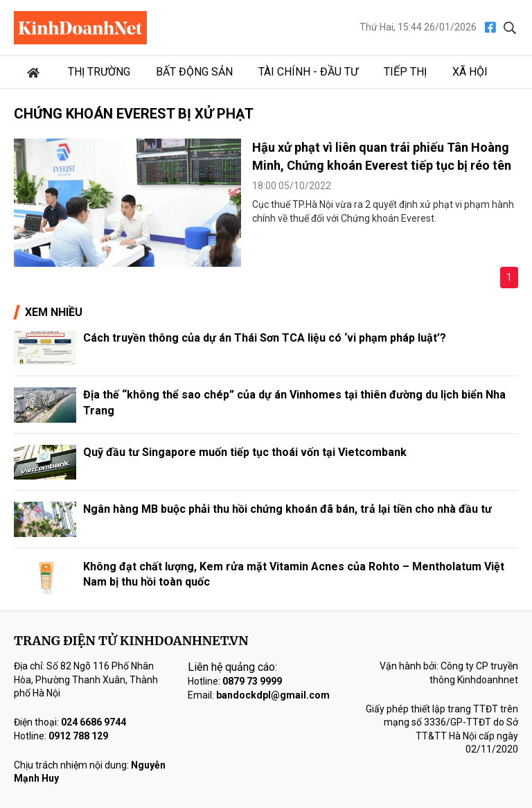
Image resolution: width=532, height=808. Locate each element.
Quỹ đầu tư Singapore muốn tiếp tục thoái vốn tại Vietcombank (245, 452)
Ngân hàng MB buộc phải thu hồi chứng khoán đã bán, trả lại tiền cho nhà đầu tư (287, 509)
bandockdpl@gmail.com (273, 695)
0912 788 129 (78, 736)
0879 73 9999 (252, 681)
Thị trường (99, 72)
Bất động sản (194, 72)
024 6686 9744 (94, 722)
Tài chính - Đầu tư (308, 72)
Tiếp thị (405, 72)
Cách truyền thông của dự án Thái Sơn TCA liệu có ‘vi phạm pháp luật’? (265, 338)
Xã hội (470, 72)
